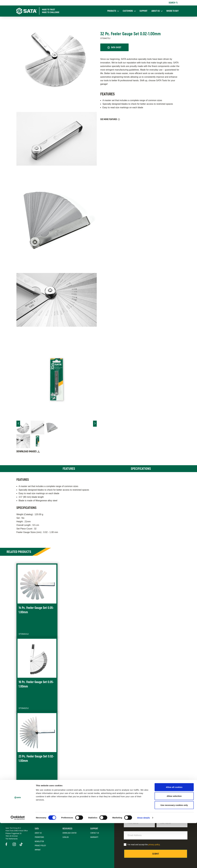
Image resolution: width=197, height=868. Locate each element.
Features (69, 469)
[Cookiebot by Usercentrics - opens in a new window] (18, 863)
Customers (128, 11)
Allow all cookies (174, 832)
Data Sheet (117, 48)
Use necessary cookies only (174, 850)
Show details (144, 863)
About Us (156, 11)
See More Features (109, 119)
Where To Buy (172, 11)
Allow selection (174, 841)
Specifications (141, 469)
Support (143, 11)
